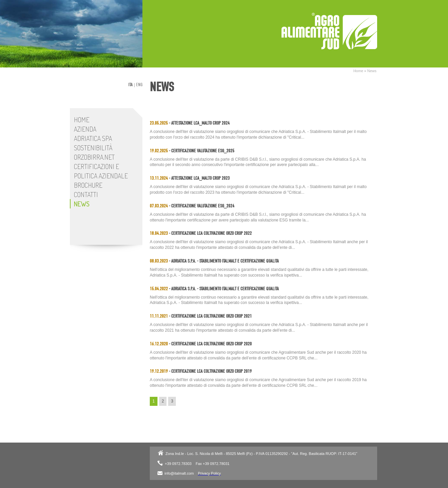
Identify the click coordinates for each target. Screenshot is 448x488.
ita (131, 85)
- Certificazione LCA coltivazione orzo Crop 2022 (201, 233)
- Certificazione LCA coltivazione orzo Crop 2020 (201, 344)
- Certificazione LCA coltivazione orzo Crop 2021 (201, 316)
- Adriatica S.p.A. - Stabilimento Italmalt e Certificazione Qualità (214, 261)
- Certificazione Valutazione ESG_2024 (192, 206)
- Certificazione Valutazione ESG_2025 (192, 151)
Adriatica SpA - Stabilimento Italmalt (329, 31)
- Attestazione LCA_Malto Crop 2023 (190, 178)
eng (139, 85)
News (372, 71)
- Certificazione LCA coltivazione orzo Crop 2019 (201, 371)
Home (358, 71)
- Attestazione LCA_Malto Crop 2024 (190, 123)
